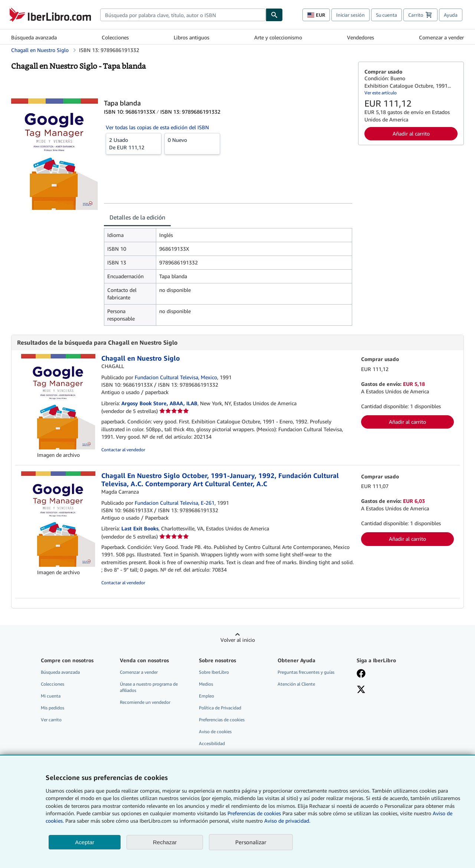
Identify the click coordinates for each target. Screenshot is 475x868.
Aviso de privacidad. (287, 821)
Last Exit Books (140, 528)
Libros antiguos (191, 37)
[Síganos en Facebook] (391, 674)
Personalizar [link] (251, 842)
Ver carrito (51, 720)
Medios (206, 684)
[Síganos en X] (391, 690)
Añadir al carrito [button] (411, 134)
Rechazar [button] (165, 842)
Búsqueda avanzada (34, 37)
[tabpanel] (228, 277)
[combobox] (183, 15)
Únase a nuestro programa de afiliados (149, 687)
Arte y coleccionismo (278, 37)
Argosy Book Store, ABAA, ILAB (159, 403)
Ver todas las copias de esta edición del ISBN (157, 127)
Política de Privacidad (220, 708)
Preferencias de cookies (254, 813)
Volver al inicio (238, 640)
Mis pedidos (53, 708)
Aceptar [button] (85, 842)
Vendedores (361, 37)
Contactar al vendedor (123, 450)
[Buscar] (274, 15)
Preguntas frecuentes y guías (306, 672)
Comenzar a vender (441, 37)
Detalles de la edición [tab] (137, 217)
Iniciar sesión (350, 15)
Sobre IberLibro (214, 672)
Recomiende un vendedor (145, 702)
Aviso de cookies (215, 732)
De (134, 143)
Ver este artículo (381, 93)
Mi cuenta (51, 696)
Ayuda (451, 15)
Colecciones (115, 37)
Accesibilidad (212, 743)
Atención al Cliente (296, 684)
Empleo (207, 696)
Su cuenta (386, 15)
